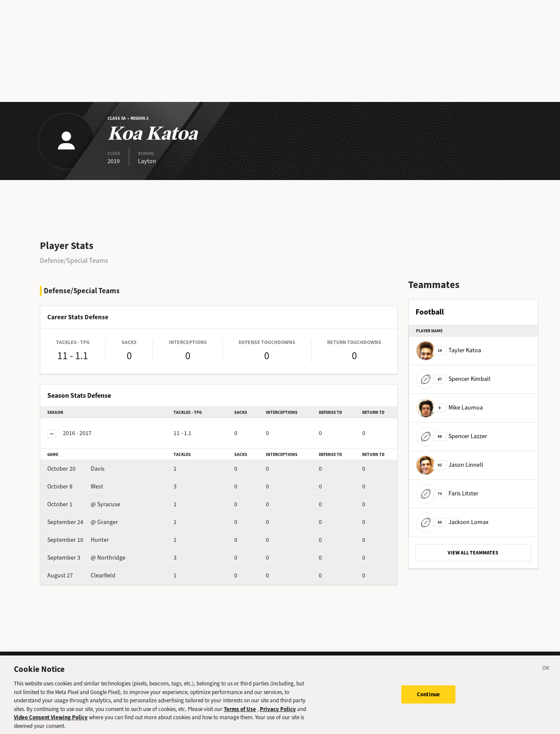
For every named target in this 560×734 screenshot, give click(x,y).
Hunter (78, 540)
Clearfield (81, 575)
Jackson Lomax (452, 522)
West (75, 487)
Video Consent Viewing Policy (51, 724)
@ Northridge (86, 558)
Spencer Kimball (453, 379)
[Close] (546, 676)
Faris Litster (447, 493)
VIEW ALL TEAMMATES (473, 553)
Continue (428, 701)
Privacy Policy (278, 716)
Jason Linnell (450, 465)
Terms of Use (240, 716)
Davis (76, 469)
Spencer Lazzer (452, 436)
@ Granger (83, 522)
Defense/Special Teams (74, 261)
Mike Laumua (449, 408)
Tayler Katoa (449, 350)
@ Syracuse (84, 504)
